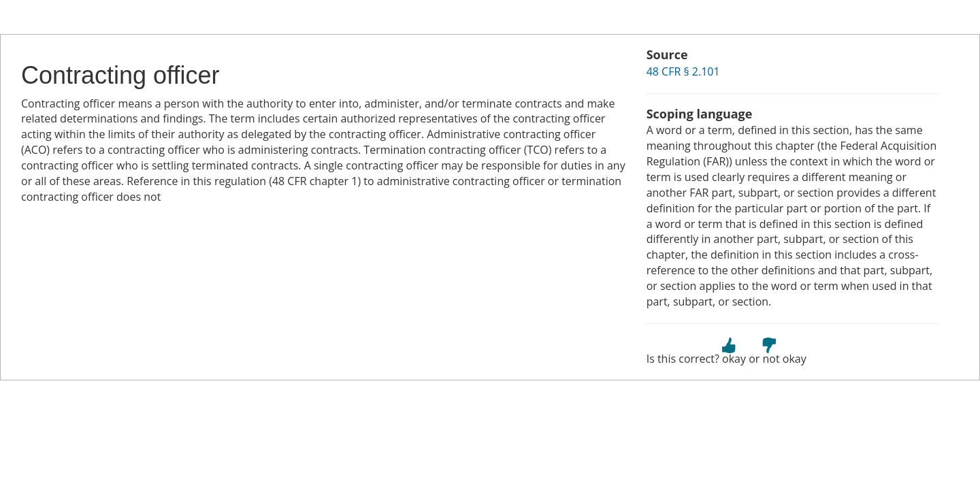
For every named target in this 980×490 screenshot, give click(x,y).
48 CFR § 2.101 (683, 71)
